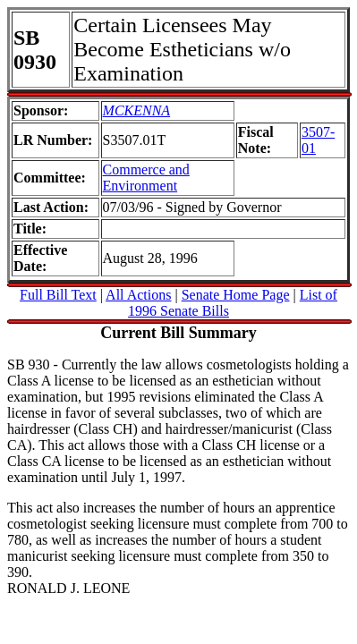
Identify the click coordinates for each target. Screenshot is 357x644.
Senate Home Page (236, 295)
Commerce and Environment (146, 178)
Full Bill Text (58, 295)
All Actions (138, 295)
